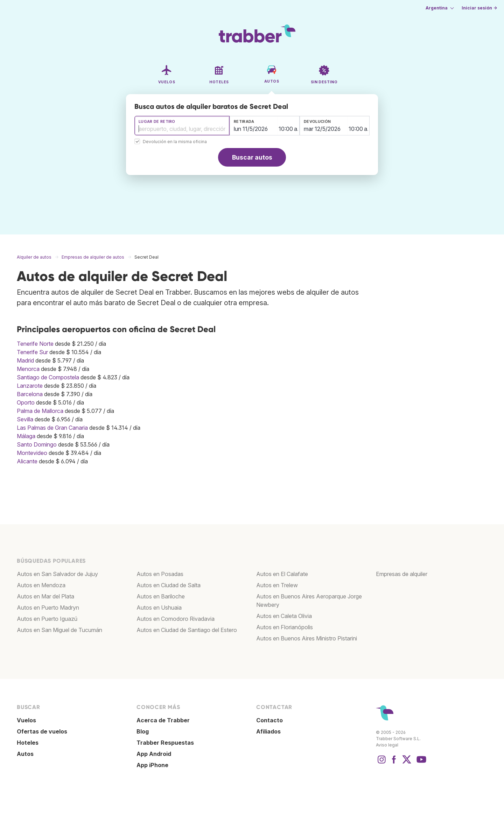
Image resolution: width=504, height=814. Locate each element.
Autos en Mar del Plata (45, 596)
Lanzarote (30, 386)
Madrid (25, 360)
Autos (25, 754)
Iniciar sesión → (479, 8)
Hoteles (28, 743)
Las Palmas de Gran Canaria (52, 428)
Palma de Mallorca (40, 411)
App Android (154, 754)
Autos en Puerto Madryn (48, 608)
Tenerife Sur (32, 352)
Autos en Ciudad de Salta (169, 585)
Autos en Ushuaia (159, 608)
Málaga (26, 436)
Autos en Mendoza (41, 585)
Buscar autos (252, 157)
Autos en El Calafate (282, 574)
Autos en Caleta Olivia (284, 616)
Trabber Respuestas (165, 743)
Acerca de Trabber (163, 720)
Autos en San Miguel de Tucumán (59, 630)
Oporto (26, 402)
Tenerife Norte (35, 344)
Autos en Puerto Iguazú (47, 619)
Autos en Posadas (160, 574)
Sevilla (25, 419)
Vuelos (26, 720)
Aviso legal (387, 745)
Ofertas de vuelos (42, 731)
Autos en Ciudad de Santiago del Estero (187, 630)
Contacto (269, 720)
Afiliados (268, 731)
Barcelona (30, 394)
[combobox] (182, 126)
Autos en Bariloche (161, 596)
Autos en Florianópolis (285, 627)
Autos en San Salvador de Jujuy (57, 574)
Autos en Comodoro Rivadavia (176, 619)
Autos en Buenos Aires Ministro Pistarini (307, 638)
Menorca (28, 369)
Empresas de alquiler (402, 574)
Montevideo (32, 453)
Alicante (27, 461)
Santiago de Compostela (48, 377)
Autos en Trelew (277, 585)
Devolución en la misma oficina (175, 142)
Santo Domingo (37, 444)
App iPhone (152, 765)
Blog (143, 731)
